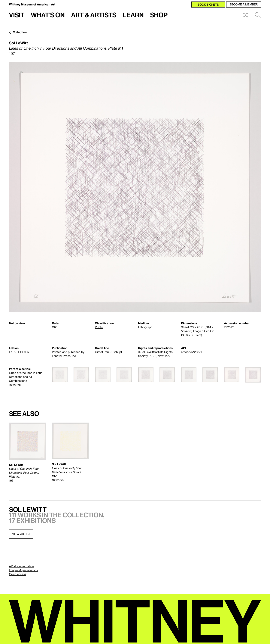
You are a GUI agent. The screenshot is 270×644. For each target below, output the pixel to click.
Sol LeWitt (18, 43)
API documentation (21, 566)
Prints (99, 327)
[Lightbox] (135, 187)
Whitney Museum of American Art (32, 4)
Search (258, 15)
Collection (20, 32)
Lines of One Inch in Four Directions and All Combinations (25, 377)
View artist (21, 534)
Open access (18, 574)
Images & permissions (23, 570)
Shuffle (245, 15)
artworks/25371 (191, 352)
